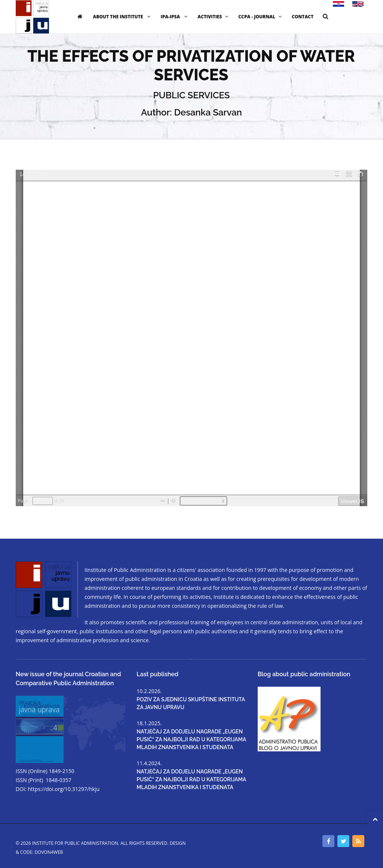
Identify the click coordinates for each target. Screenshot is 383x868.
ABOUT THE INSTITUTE (122, 17)
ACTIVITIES (214, 17)
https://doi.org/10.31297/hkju (64, 789)
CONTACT (303, 17)
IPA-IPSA (175, 17)
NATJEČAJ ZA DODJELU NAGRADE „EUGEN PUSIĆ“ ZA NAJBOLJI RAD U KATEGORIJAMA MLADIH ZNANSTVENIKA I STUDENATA (191, 739)
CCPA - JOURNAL (261, 17)
